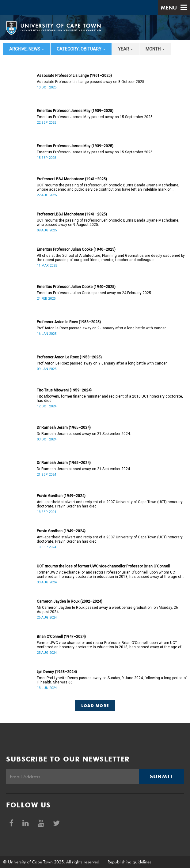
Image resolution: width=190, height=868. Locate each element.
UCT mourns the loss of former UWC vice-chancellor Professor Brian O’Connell (103, 566)
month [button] (155, 49)
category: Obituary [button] (81, 49)
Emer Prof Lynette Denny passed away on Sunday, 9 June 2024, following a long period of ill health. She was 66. (112, 680)
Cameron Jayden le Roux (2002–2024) (70, 601)
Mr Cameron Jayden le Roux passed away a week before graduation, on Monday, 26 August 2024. (107, 610)
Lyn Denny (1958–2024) (57, 672)
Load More (95, 705)
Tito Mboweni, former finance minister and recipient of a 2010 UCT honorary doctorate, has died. (110, 398)
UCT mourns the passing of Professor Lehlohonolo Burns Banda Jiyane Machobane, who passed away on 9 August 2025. (108, 223)
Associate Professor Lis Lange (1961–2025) (74, 76)
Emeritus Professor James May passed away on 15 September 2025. (95, 117)
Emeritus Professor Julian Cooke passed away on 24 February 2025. (94, 293)
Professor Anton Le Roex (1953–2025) (69, 357)
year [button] (125, 49)
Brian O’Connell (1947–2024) (61, 637)
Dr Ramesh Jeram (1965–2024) (64, 428)
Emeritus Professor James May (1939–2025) (75, 111)
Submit (161, 776)
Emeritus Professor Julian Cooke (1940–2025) (76, 249)
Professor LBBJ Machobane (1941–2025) (72, 179)
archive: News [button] (27, 49)
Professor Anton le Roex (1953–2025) (69, 322)
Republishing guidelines (129, 862)
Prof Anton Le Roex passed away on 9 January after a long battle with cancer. (102, 363)
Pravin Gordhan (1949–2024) (61, 496)
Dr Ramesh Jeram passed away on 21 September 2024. (84, 434)
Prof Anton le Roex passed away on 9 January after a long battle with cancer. (102, 328)
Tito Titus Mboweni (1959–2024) (64, 390)
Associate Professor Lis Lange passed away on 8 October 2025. (91, 82)
